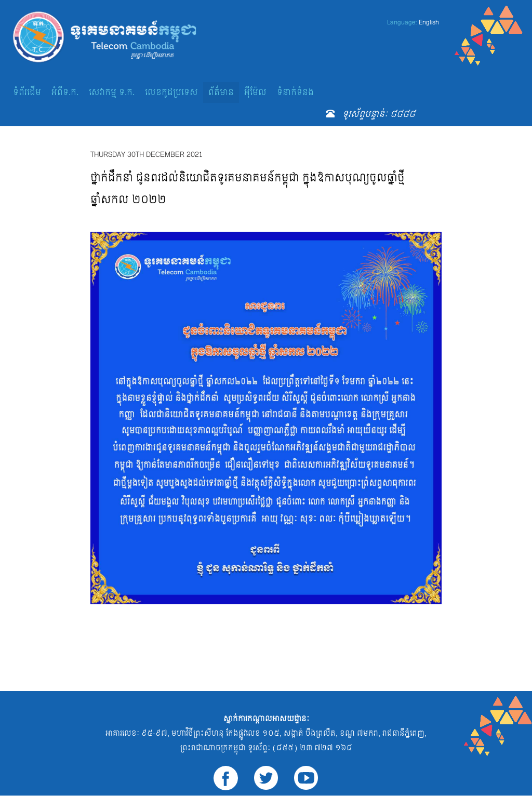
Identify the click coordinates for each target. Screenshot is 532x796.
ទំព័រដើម (27, 92)
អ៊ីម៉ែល (255, 92)
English (429, 22)
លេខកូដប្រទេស (171, 92)
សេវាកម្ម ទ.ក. (112, 92)
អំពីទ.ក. (65, 92)
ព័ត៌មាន (221, 92)
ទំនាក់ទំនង (295, 92)
